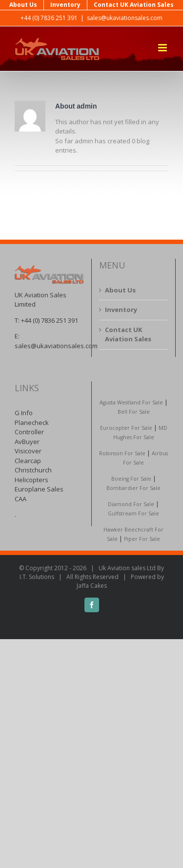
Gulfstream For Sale (133, 513)
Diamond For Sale (131, 504)
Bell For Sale (134, 412)
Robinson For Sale (122, 453)
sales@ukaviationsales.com (125, 18)
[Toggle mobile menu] (163, 48)
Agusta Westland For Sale (131, 402)
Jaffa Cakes (92, 586)
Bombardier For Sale (133, 488)
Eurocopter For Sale (126, 428)
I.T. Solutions (37, 577)
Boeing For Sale (131, 479)
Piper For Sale (142, 539)
